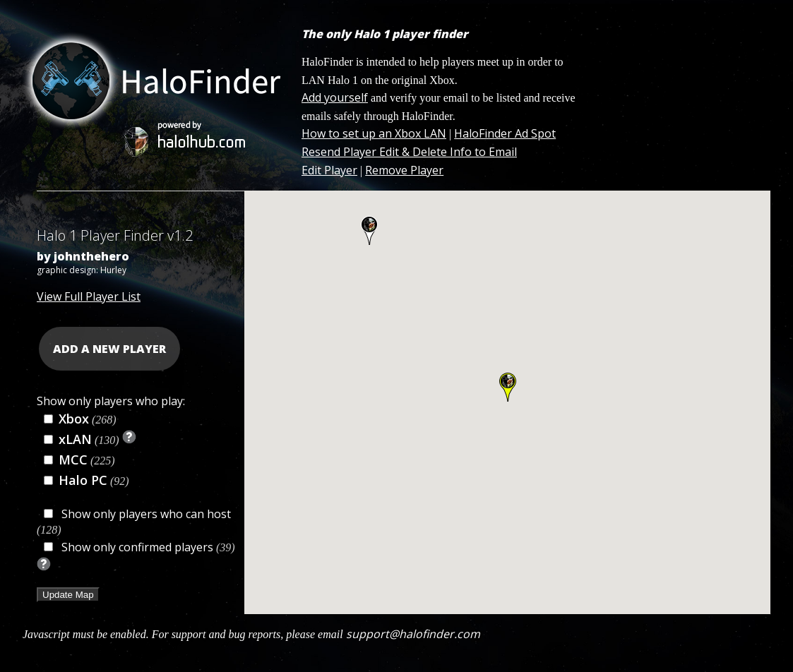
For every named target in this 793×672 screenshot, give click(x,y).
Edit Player (329, 170)
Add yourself (335, 97)
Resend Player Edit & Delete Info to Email (409, 152)
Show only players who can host (145, 514)
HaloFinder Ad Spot (505, 133)
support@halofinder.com (413, 634)
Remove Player (404, 170)
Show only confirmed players (137, 547)
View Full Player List (89, 296)
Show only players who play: (111, 401)
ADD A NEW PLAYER (109, 349)
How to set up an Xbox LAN (374, 133)
